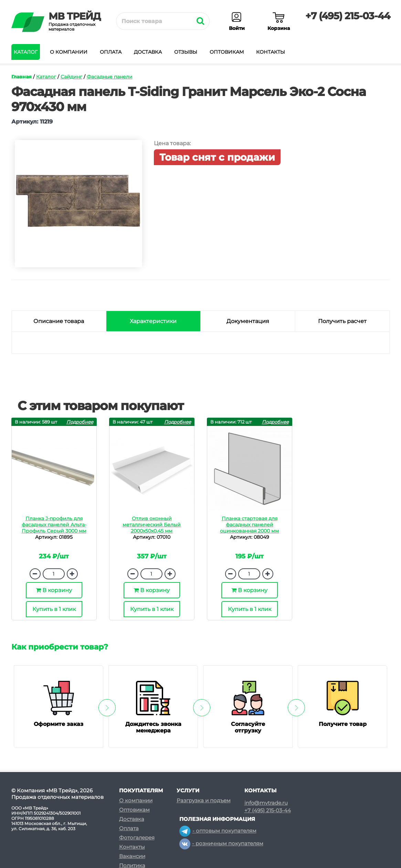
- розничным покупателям (221, 843)
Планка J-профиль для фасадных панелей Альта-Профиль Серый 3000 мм (54, 525)
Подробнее (80, 422)
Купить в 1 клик (54, 609)
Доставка (148, 52)
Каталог (26, 52)
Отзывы (186, 52)
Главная (22, 77)
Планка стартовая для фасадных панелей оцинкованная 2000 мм (249, 525)
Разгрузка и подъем (204, 800)
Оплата (111, 52)
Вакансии (132, 856)
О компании (69, 52)
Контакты (271, 52)
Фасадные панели (110, 77)
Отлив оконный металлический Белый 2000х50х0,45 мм (152, 525)
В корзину (54, 590)
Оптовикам (227, 52)
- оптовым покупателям (218, 831)
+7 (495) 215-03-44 (348, 16)
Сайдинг (71, 77)
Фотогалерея (137, 838)
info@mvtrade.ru (266, 803)
